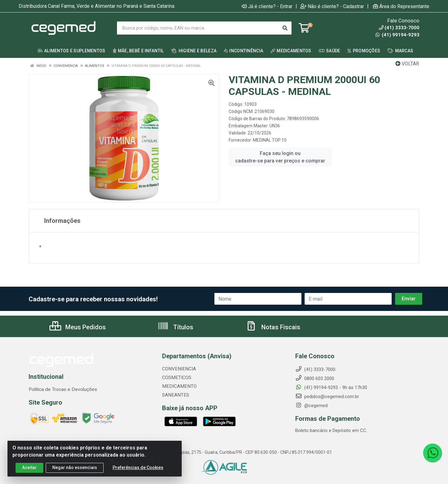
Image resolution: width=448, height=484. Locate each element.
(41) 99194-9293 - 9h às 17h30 (331, 388)
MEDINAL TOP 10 (270, 140)
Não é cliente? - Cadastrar (332, 6)
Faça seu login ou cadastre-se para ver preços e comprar (280, 157)
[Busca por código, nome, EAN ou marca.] (198, 28)
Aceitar (29, 468)
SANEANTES (175, 395)
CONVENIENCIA (178, 369)
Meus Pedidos (78, 327)
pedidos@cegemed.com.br (327, 397)
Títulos (175, 327)
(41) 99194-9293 (397, 35)
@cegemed (311, 406)
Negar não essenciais (75, 468)
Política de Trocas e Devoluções (61, 389)
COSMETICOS (176, 378)
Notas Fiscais (273, 327)
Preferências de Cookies (138, 468)
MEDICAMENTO (178, 386)
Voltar (407, 64)
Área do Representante (401, 6)
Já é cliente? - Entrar (267, 6)
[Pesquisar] (285, 28)
